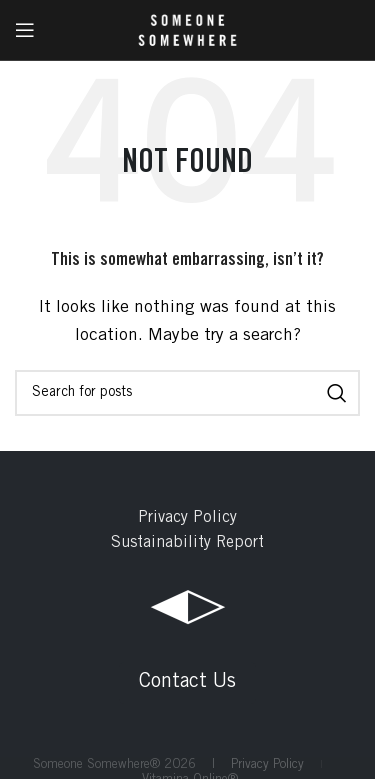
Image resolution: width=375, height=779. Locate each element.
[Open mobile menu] (25, 30)
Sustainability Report (187, 543)
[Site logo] (187, 30)
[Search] (187, 393)
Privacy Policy (187, 518)
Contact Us (187, 683)
